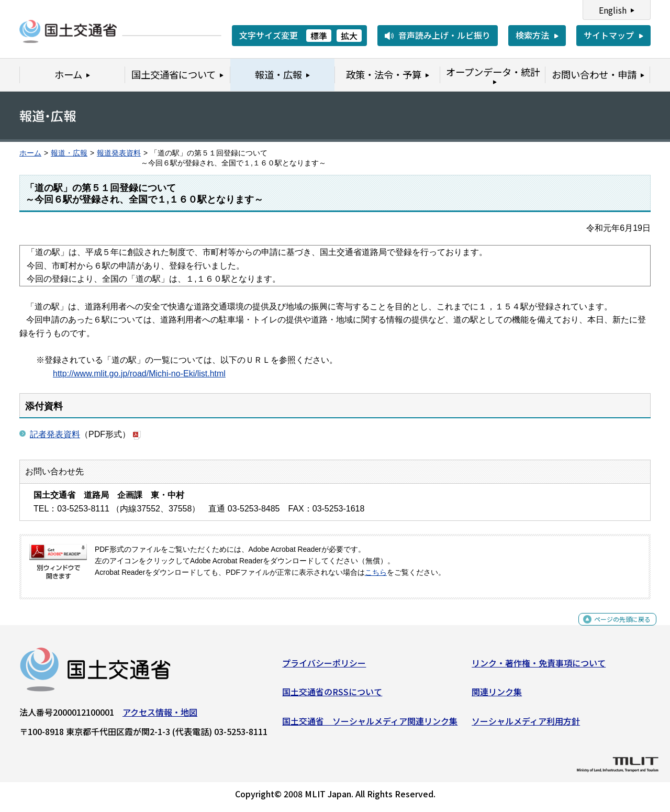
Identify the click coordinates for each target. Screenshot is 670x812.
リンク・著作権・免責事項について (539, 667)
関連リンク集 (497, 696)
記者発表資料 (55, 434)
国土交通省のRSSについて (332, 696)
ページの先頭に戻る (614, 629)
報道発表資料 (119, 153)
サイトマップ (609, 35)
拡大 (349, 36)
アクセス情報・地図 (160, 716)
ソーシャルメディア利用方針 (526, 725)
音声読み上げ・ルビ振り (444, 35)
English (613, 10)
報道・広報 (69, 153)
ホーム (30, 153)
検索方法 (532, 35)
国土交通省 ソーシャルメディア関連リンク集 (370, 725)
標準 (319, 36)
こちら (376, 572)
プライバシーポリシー (324, 667)
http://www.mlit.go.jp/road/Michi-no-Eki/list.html (139, 374)
